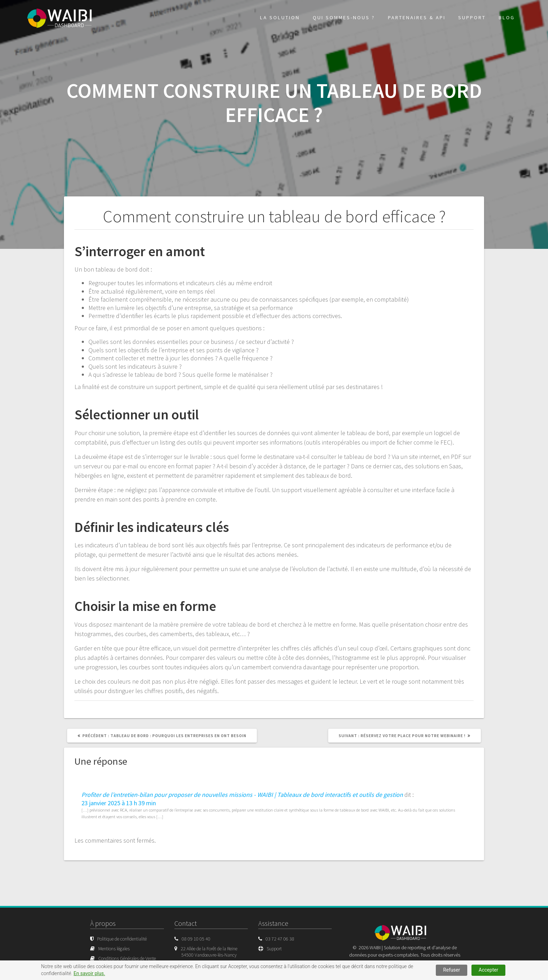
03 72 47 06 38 (280, 939)
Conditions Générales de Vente (127, 958)
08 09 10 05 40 (196, 939)
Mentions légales (114, 949)
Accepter (489, 970)
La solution (280, 17)
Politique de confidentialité (122, 939)
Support (472, 17)
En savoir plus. (89, 973)
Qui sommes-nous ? (344, 17)
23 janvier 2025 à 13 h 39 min (119, 803)
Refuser (452, 970)
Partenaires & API (417, 17)
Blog (507, 17)
